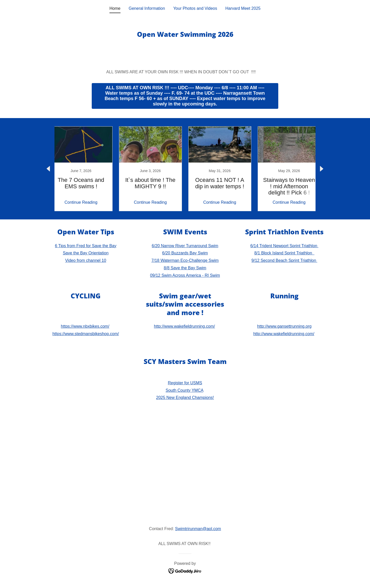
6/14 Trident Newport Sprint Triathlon (284, 246)
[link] (81, 169)
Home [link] (115, 8)
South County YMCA (184, 390)
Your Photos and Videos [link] (195, 8)
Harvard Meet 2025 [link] (243, 8)
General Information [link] (147, 8)
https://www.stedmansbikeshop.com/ (86, 334)
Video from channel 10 (86, 260)
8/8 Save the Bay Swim (185, 268)
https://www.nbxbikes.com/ (85, 326)
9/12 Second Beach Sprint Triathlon (284, 260)
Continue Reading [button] (81, 202)
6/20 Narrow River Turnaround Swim (185, 246)
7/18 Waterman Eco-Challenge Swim (185, 260)
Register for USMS (185, 383)
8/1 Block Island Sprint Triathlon (284, 253)
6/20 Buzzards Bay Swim (185, 253)
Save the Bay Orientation (86, 253)
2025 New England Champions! (185, 398)
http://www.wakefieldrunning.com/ (184, 326)
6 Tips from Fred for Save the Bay (86, 246)
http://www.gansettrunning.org (284, 326)
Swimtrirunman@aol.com (198, 529)
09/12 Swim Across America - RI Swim (185, 275)
